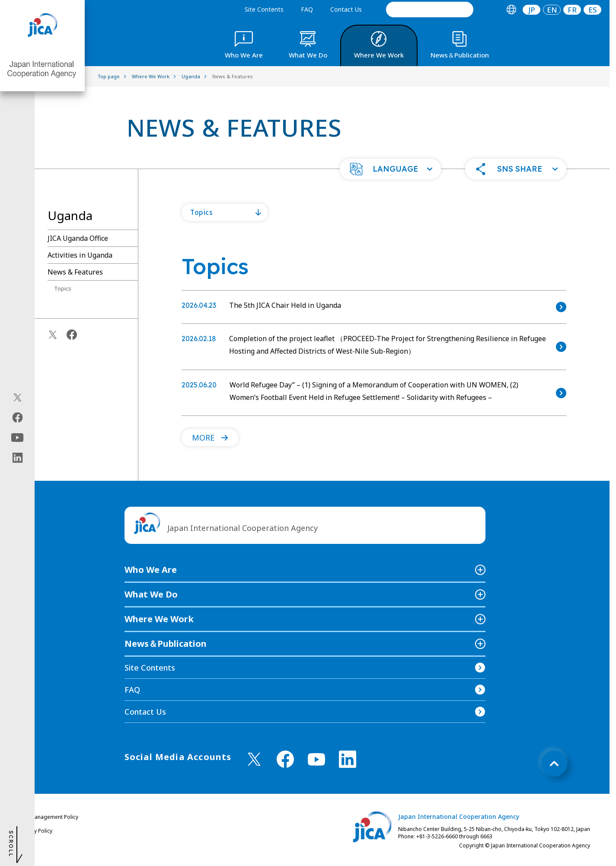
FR (572, 10)
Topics (63, 288)
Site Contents (264, 9)
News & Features (75, 272)
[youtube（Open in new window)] (18, 437)
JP (532, 10)
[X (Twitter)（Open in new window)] (18, 397)
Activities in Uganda (80, 255)
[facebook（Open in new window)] (18, 417)
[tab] (511, 10)
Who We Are (151, 570)
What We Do (151, 594)
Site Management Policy (49, 817)
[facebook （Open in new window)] (285, 759)
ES (593, 10)
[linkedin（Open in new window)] (18, 457)
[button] (390, 169)
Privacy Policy (36, 831)
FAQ (307, 9)
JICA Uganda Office (78, 238)
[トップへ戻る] (554, 764)
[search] (430, 10)
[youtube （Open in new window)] (316, 759)
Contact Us (346, 9)
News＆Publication (166, 644)
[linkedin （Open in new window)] (348, 759)
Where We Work (159, 619)
